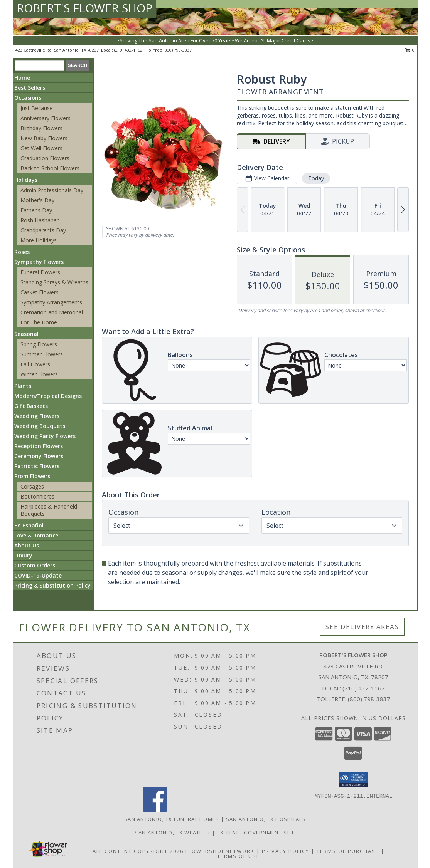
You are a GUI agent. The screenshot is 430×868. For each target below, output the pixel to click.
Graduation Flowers (45, 158)
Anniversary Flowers (46, 118)
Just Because (37, 108)
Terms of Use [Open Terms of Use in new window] (239, 856)
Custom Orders (35, 565)
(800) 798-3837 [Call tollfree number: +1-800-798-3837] (178, 50)
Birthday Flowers (41, 128)
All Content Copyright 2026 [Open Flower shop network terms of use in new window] (138, 851)
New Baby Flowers (44, 138)
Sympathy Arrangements (51, 302)
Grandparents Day (43, 230)
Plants (23, 386)
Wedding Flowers (37, 416)
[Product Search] (40, 65)
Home (22, 78)
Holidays (26, 180)
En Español (29, 525)
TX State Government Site (256, 833)
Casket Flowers (40, 292)
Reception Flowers (39, 446)
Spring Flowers (39, 344)
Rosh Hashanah (40, 220)
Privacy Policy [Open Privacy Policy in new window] (286, 851)
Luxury (23, 555)
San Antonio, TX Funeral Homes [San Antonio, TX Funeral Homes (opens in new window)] (172, 819)
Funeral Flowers (40, 272)
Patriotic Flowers (37, 466)
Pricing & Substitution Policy (52, 585)
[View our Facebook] (155, 810)
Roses (22, 252)
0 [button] (410, 50)
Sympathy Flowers (39, 262)
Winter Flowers (39, 374)
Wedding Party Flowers (45, 436)
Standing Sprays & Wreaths (54, 282)
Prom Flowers (32, 476)
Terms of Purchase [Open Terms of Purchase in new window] (348, 851)
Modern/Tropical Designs (48, 396)
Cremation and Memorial (52, 312)
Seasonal (26, 334)
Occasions (28, 98)
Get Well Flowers (41, 148)
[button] (353, 779)
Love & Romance (36, 535)
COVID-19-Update (38, 575)
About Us (27, 545)
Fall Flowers (35, 364)
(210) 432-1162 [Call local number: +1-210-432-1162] (129, 50)
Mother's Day (37, 200)
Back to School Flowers (50, 168)
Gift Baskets (31, 406)
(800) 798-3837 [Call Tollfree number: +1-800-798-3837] (369, 699)
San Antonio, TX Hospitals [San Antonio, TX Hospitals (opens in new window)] (266, 819)
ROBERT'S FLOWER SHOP (84, 8)
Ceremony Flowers (39, 456)
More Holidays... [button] (40, 240)
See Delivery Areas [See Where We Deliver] (362, 627)
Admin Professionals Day (52, 190)
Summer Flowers (42, 354)
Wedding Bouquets (40, 426)
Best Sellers (30, 88)
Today (316, 178)
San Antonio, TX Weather (172, 833)
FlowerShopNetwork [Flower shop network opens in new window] (220, 851)
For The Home (39, 322)
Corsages (32, 486)
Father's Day (36, 210)
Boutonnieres (37, 496)
